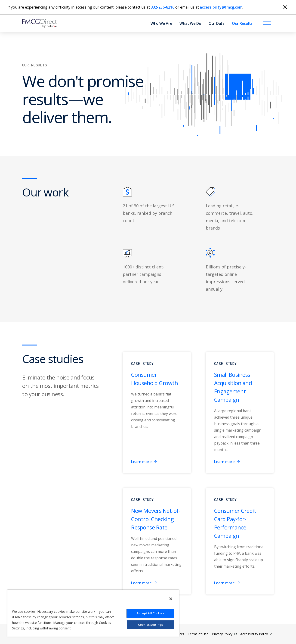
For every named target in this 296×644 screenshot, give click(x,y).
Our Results (242, 23)
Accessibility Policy (254, 634)
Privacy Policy (222, 634)
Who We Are (161, 23)
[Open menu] (267, 23)
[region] (93, 613)
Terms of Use (198, 634)
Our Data (217, 23)
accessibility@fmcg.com (221, 7)
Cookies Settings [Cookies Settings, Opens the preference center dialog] (150, 625)
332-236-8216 (163, 7)
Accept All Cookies (150, 613)
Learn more (144, 462)
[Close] (285, 7)
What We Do (190, 23)
